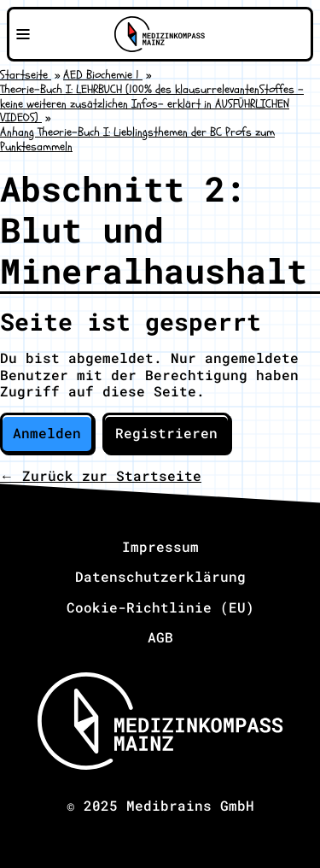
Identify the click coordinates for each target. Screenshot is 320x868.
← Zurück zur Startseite (101, 475)
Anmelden (47, 433)
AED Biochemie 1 (103, 75)
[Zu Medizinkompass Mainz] (160, 34)
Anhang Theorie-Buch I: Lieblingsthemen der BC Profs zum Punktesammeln (137, 139)
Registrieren (166, 433)
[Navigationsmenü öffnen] (23, 34)
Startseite (26, 75)
